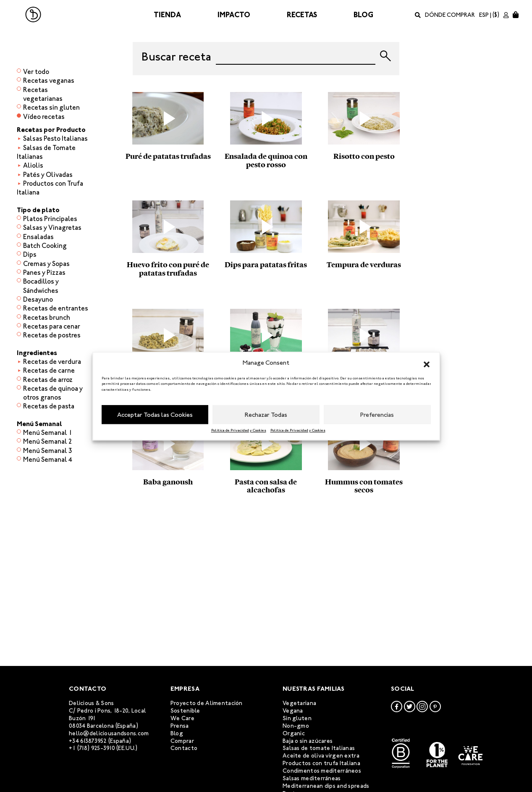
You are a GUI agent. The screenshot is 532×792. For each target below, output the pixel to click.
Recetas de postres (52, 335)
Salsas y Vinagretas (52, 228)
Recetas (302, 15)
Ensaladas (38, 237)
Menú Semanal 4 (48, 459)
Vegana (293, 711)
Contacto (184, 748)
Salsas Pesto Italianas (55, 138)
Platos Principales (50, 219)
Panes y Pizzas (44, 272)
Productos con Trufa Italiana (50, 188)
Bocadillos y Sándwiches (41, 286)
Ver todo (36, 72)
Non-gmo (296, 726)
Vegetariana (299, 703)
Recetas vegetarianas (43, 94)
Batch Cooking (45, 246)
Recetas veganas (49, 80)
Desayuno (38, 299)
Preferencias (377, 415)
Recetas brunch (47, 317)
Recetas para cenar (52, 326)
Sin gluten (297, 718)
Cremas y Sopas (46, 264)
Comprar (182, 741)
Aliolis (33, 165)
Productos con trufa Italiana (321, 763)
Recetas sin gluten (51, 107)
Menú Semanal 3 (48, 451)
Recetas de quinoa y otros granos (53, 393)
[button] (427, 363)
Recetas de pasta (49, 406)
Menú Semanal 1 (48, 433)
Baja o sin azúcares (308, 741)
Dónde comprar (450, 15)
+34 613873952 (88, 741)
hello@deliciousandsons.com (109, 733)
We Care (182, 718)
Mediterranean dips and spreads (326, 786)
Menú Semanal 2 (48, 441)
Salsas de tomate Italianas (319, 748)
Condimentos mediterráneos (322, 771)
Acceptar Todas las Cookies (155, 415)
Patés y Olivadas (48, 175)
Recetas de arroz (48, 380)
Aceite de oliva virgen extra (321, 756)
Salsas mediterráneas (312, 778)
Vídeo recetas (44, 117)
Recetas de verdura (52, 362)
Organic (294, 733)
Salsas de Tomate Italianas (46, 152)
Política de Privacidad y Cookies (239, 430)
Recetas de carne (49, 370)
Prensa (180, 726)
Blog (363, 15)
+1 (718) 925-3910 (92, 748)
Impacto (234, 15)
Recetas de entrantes (56, 308)
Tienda (167, 15)
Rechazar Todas (266, 415)
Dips (30, 254)
